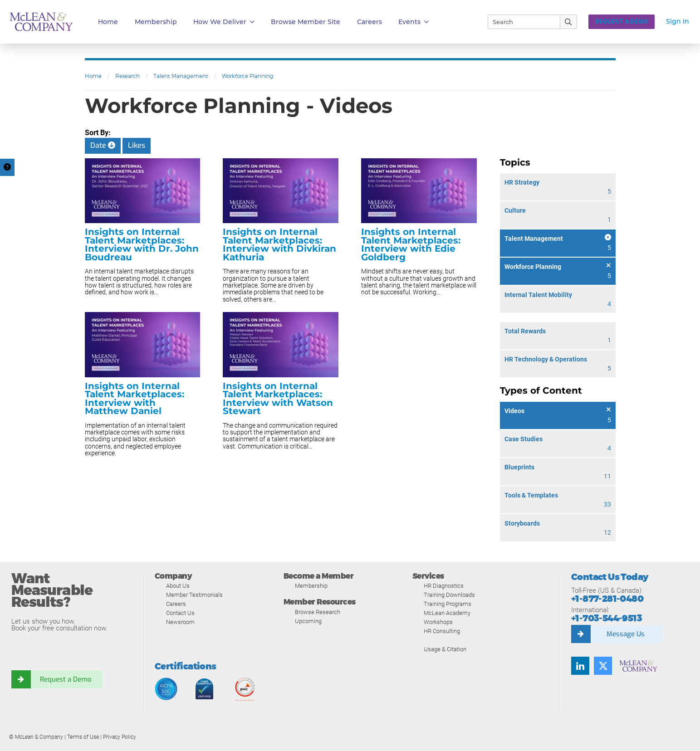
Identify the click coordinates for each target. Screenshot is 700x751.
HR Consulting (442, 631)
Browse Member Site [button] (306, 22)
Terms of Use (83, 737)
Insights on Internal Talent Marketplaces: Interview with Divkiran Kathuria (279, 244)
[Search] (520, 22)
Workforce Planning (248, 76)
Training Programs (448, 604)
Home (108, 22)
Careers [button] (370, 22)
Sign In (678, 21)
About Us (178, 586)
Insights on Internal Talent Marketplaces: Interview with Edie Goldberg (411, 244)
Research (127, 76)
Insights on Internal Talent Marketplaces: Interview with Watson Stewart (278, 399)
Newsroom (180, 622)
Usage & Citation (445, 649)
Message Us (626, 634)
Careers (176, 604)
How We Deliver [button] (224, 22)
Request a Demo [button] (622, 22)
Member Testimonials (194, 595)
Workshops (438, 622)
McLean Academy (447, 613)
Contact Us (180, 613)
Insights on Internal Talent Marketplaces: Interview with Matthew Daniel (135, 399)
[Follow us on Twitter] (603, 666)
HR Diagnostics (444, 586)
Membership (156, 22)
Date (103, 145)
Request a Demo (66, 679)
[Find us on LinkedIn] (580, 666)
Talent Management (181, 76)
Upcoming (308, 621)
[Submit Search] (569, 22)
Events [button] (414, 22)
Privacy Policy (120, 737)
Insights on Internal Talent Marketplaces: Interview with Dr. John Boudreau (142, 244)
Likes (137, 145)
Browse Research (318, 612)
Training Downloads (449, 595)
